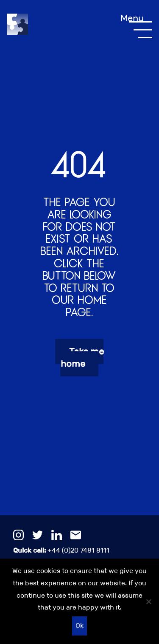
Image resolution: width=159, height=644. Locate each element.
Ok (79, 626)
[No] (148, 601)
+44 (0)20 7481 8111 (61, 550)
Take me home (82, 357)
